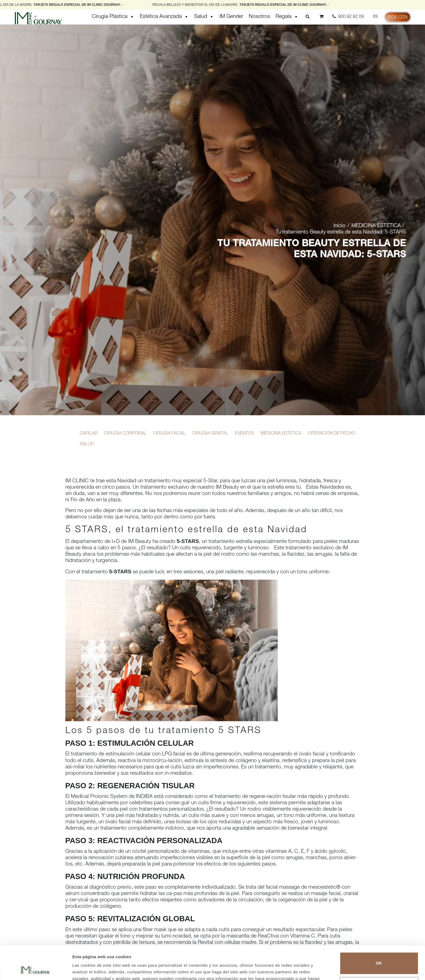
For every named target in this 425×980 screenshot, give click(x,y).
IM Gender (231, 17)
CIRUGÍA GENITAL (210, 434)
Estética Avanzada (164, 17)
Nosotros (259, 17)
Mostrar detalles (88, 969)
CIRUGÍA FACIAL (169, 434)
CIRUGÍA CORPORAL (125, 434)
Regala (287, 17)
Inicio (339, 226)
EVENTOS (244, 434)
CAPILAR (89, 434)
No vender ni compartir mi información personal (379, 956)
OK (379, 932)
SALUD (87, 444)
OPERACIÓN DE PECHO (332, 434)
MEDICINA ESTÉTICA (376, 226)
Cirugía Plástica (113, 17)
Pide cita (398, 18)
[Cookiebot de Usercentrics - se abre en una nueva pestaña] (36, 969)
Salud (204, 17)
